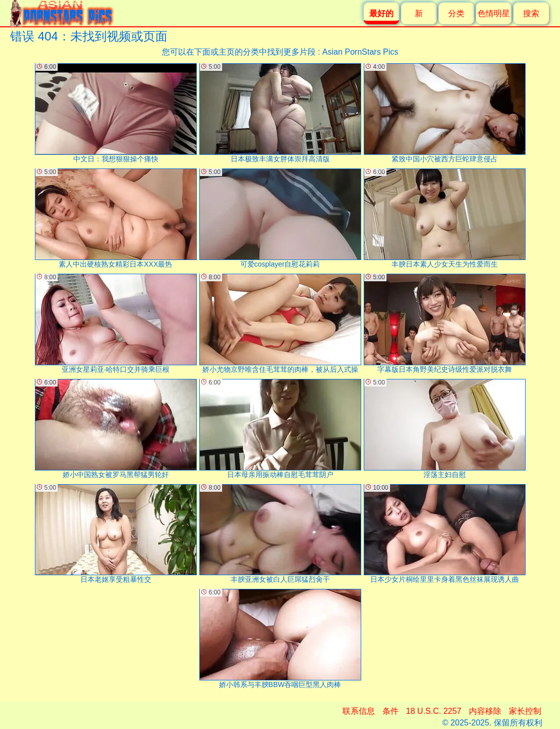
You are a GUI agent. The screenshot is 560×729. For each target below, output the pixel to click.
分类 (456, 13)
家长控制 (525, 711)
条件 (391, 711)
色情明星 (494, 13)
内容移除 (485, 711)
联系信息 (359, 711)
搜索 (531, 13)
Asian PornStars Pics (360, 52)
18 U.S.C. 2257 (434, 711)
